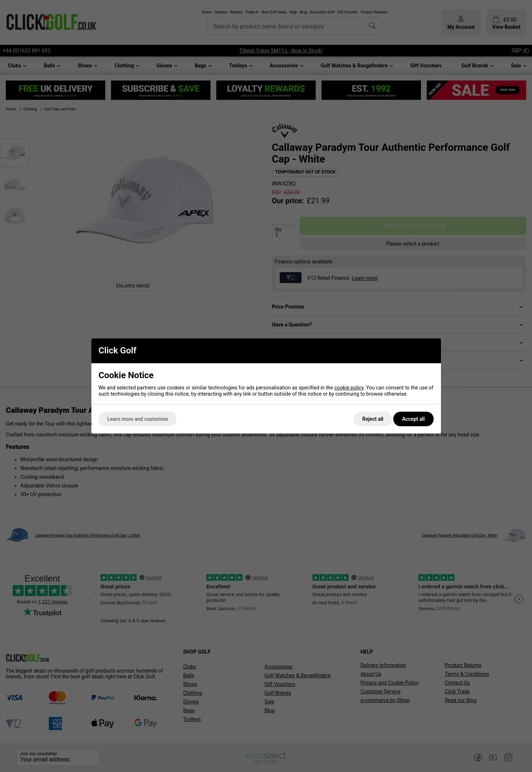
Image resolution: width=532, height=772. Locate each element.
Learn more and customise (138, 419)
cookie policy (349, 388)
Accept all (413, 419)
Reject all (373, 419)
